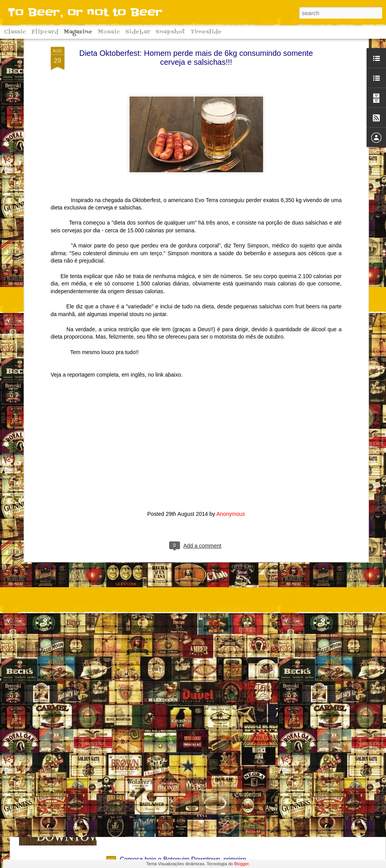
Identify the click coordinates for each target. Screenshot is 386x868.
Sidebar (138, 32)
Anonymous (231, 463)
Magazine (78, 32)
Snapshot (170, 32)
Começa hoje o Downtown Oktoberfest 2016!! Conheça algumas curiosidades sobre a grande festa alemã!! (192, 778)
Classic (15, 32)
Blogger (241, 864)
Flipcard (45, 32)
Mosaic (109, 32)
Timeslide (206, 32)
